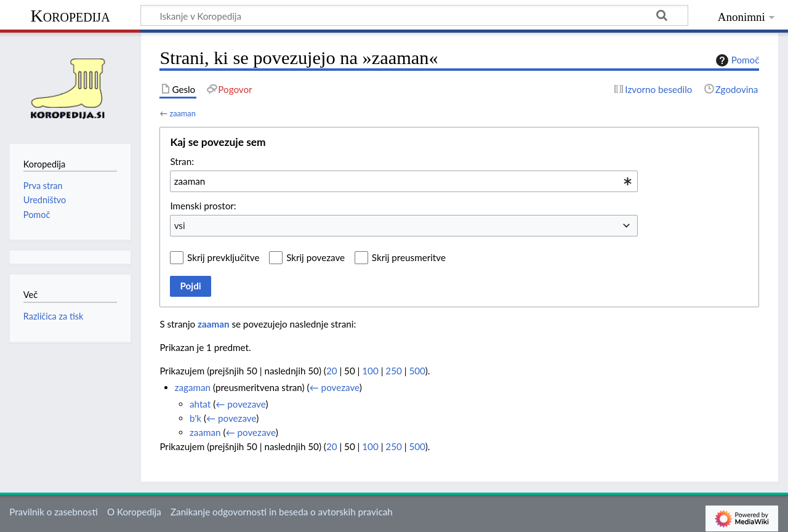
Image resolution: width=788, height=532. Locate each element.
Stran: (182, 161)
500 (417, 371)
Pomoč (736, 60)
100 (370, 371)
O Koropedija (134, 512)
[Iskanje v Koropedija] (414, 15)
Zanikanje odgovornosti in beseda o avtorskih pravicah (282, 512)
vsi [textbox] (180, 225)
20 (332, 371)
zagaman (193, 387)
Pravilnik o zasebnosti (54, 512)
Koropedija (70, 16)
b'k (195, 418)
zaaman (182, 113)
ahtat (200, 404)
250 (393, 371)
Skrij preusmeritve (409, 257)
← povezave (335, 387)
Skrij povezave (316, 257)
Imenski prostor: (203, 206)
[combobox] (404, 181)
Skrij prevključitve (223, 257)
